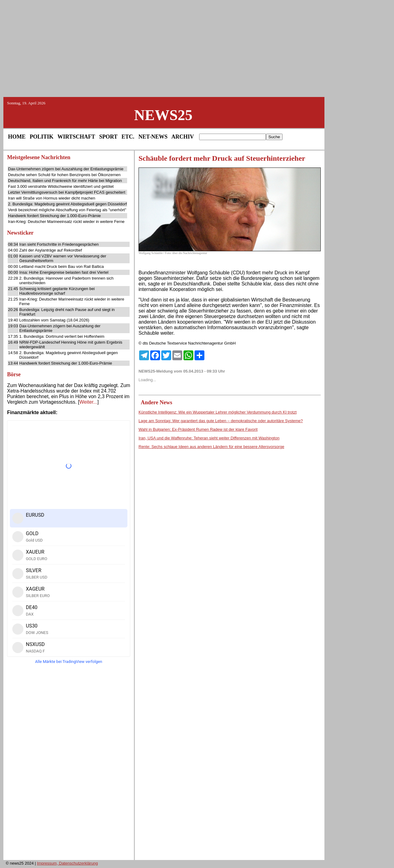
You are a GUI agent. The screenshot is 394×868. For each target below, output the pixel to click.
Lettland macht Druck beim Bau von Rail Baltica (62, 266)
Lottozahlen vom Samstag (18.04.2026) (54, 320)
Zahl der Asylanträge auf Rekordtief (51, 250)
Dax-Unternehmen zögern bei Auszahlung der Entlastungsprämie (66, 169)
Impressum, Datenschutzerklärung (67, 863)
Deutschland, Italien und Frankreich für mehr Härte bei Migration (65, 181)
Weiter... (88, 402)
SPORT (108, 137)
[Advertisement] (197, 48)
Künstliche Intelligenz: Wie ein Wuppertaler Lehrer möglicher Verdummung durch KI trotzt (218, 412)
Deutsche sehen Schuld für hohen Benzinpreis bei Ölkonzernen (64, 175)
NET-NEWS (153, 137)
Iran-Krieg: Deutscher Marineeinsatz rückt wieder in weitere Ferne (66, 222)
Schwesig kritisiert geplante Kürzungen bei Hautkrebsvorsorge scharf (57, 291)
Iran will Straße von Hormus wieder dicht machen (52, 198)
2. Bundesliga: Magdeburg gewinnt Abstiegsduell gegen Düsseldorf (67, 204)
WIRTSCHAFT (76, 137)
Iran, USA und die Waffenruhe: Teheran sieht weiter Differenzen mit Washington (209, 438)
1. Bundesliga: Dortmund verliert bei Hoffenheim (62, 336)
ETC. (128, 137)
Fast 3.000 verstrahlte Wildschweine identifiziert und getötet (61, 186)
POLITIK (42, 137)
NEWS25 (163, 115)
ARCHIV (183, 137)
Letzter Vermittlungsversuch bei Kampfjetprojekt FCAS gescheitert (67, 192)
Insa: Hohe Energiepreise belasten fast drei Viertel (64, 272)
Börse (14, 374)
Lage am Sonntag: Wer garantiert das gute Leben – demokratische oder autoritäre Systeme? (221, 421)
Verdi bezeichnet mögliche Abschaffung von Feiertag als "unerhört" (67, 210)
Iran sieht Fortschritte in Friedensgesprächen (59, 244)
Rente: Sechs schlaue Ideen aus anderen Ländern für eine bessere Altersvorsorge (211, 447)
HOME (17, 137)
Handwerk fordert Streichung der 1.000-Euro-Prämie (54, 216)
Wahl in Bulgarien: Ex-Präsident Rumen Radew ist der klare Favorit (198, 429)
